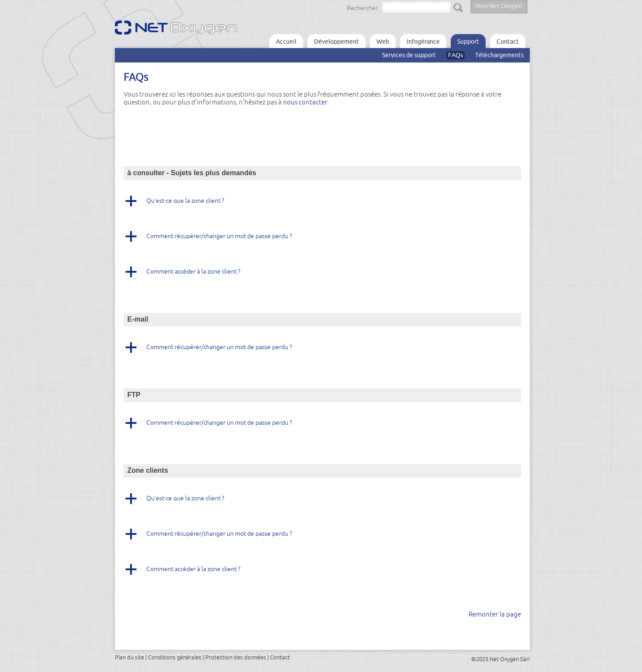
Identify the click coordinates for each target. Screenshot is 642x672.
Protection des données (236, 657)
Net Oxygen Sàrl (510, 659)
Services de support (409, 55)
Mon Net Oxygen (499, 6)
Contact (508, 42)
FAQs (456, 55)
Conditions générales (175, 657)
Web (383, 42)
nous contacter (305, 102)
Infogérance (423, 42)
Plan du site (129, 657)
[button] (322, 204)
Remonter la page (495, 614)
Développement (337, 42)
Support (468, 42)
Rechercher (362, 8)
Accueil (286, 42)
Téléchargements (499, 55)
